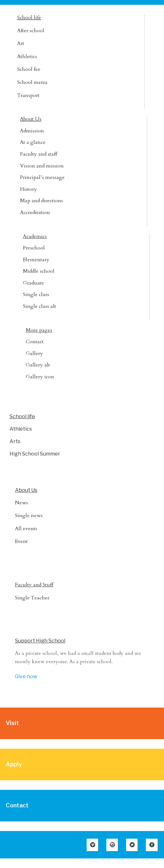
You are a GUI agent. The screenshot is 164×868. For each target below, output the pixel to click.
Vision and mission (42, 166)
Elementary (36, 260)
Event (21, 541)
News (21, 503)
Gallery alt (38, 365)
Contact (35, 342)
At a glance (33, 142)
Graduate (33, 283)
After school (31, 31)
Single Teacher (32, 598)
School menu (32, 82)
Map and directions (42, 201)
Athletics (27, 56)
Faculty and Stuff (34, 585)
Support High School (40, 641)
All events (26, 529)
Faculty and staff (39, 154)
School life (29, 18)
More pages (39, 330)
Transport (28, 95)
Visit (12, 723)
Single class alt (39, 306)
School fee (29, 69)
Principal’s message (42, 177)
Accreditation (35, 212)
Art (21, 43)
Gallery (34, 353)
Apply (14, 764)
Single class (36, 294)
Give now (26, 676)
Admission (32, 131)
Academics (35, 236)
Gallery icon (40, 377)
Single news (29, 516)
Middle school (39, 271)
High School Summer (35, 454)
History (29, 189)
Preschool (34, 248)
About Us (31, 119)
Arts (15, 441)
